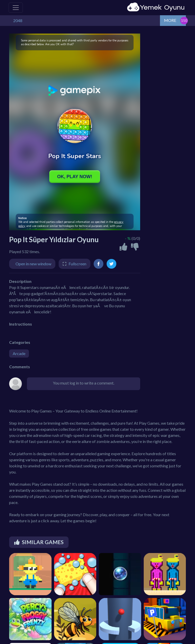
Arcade (19, 353)
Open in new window (33, 264)
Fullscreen (77, 264)
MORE (170, 20)
